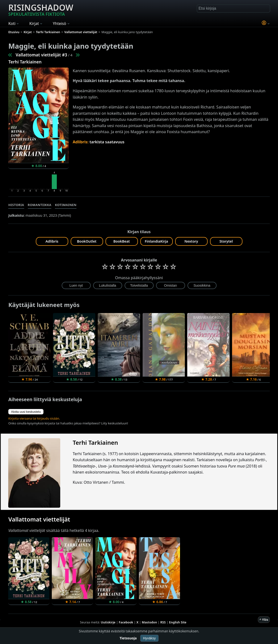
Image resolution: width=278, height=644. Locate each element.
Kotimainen (66, 205)
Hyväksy (149, 638)
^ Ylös (264, 620)
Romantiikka (40, 205)
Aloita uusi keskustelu (26, 412)
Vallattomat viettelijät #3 (41, 55)
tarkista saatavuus (107, 142)
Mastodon (149, 622)
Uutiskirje (108, 622)
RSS (163, 622)
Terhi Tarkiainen (25, 62)
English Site (178, 622)
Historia (16, 205)
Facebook (126, 622)
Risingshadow (41, 9)
